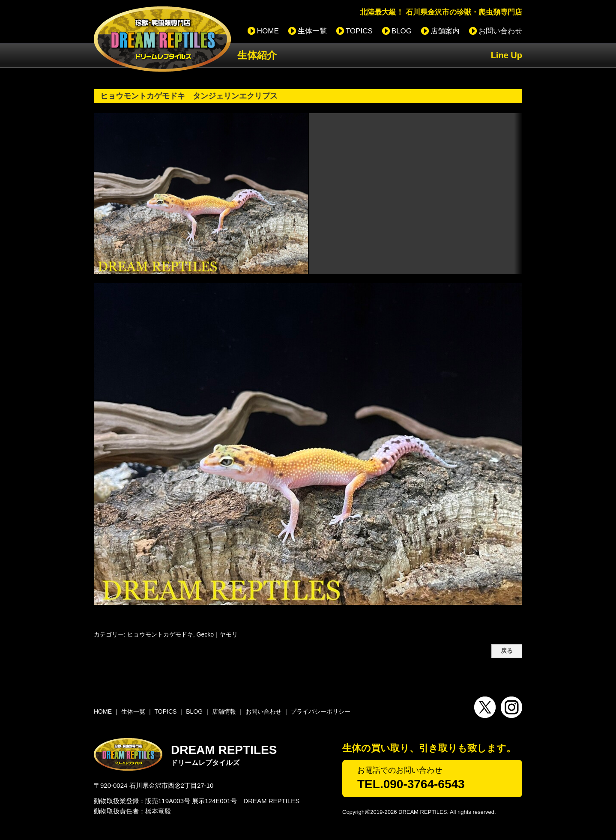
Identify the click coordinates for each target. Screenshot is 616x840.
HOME (268, 31)
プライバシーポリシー (320, 711)
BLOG (402, 31)
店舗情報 (224, 711)
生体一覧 (312, 31)
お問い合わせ (500, 31)
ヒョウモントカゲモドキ (160, 634)
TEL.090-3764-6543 (411, 784)
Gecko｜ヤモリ (217, 634)
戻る (507, 651)
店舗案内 (445, 31)
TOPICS (359, 31)
